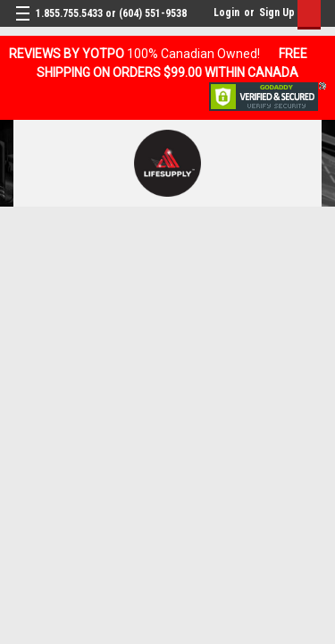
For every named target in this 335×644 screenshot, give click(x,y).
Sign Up (277, 13)
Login (226, 13)
